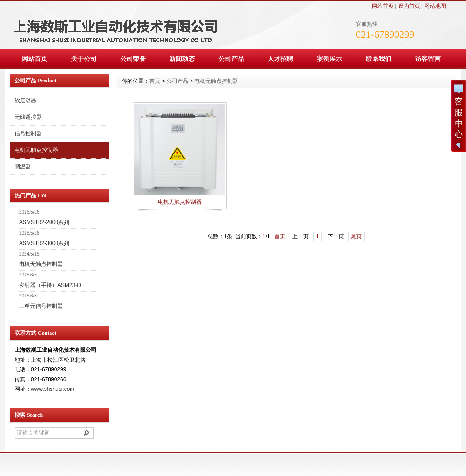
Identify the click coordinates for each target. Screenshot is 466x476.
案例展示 (329, 59)
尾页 (356, 236)
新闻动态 (182, 59)
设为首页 (409, 6)
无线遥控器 (28, 117)
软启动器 (25, 101)
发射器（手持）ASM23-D (50, 285)
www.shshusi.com (53, 389)
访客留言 (428, 59)
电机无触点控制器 (36, 150)
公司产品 (231, 59)
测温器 (23, 166)
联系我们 (379, 59)
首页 (155, 81)
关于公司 (84, 59)
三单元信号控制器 (41, 306)
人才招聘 (280, 59)
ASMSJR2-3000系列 (44, 243)
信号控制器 (28, 133)
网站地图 (435, 6)
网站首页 (383, 6)
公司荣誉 (133, 59)
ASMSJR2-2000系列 (44, 222)
